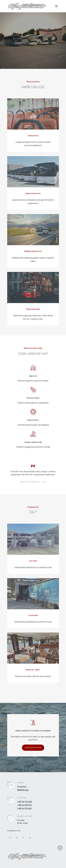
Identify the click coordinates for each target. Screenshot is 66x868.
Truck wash (33, 615)
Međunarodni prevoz (33, 251)
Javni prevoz (33, 135)
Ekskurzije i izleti (33, 309)
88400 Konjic (23, 790)
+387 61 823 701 (24, 805)
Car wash (33, 561)
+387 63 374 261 (24, 809)
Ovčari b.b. (22, 787)
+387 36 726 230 (24, 802)
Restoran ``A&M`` (33, 670)
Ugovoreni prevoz (33, 193)
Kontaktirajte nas (33, 748)
